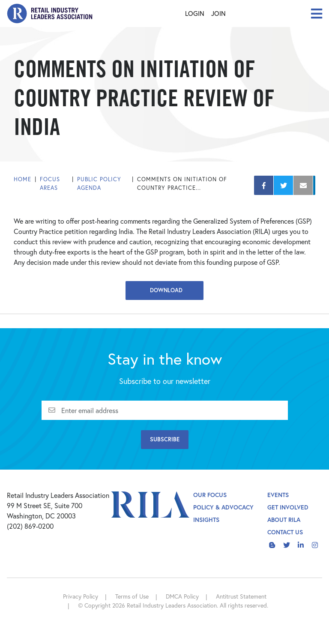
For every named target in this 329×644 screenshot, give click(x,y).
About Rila (284, 520)
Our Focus (210, 495)
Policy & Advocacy (223, 507)
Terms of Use (132, 596)
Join (218, 13)
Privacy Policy (81, 596)
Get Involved (288, 507)
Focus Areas (50, 184)
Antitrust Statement (241, 596)
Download (164, 290)
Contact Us (285, 532)
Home (22, 179)
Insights (206, 520)
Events (278, 495)
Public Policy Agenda (99, 184)
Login (195, 13)
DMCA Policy (182, 596)
